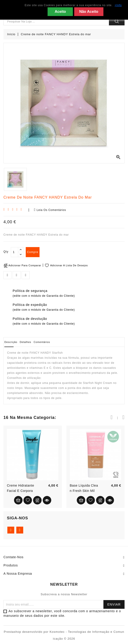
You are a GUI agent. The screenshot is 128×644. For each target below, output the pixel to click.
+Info (118, 5)
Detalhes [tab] (26, 342)
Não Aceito (89, 12)
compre (33, 252)
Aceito (60, 12)
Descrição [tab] (11, 342)
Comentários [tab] (42, 342)
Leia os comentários (50, 210)
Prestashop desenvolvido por (27, 632)
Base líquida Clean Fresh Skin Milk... (84, 491)
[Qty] (14, 252)
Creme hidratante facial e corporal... (21, 491)
